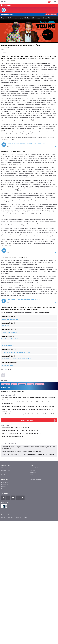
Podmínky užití (18, 621)
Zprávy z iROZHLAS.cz (9, 510)
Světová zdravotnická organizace (31, 321)
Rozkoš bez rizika (6, 161)
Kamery (39, 18)
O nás (45, 18)
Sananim (33, 202)
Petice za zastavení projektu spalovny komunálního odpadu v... (27, 491)
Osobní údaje (10, 621)
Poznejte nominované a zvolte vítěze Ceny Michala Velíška (26, 484)
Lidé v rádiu (33, 576)
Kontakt (32, 581)
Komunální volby (6, 574)
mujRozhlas (4, 413)
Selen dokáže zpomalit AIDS (10, 352)
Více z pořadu (6, 474)
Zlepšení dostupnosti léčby (9, 365)
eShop (3, 578)
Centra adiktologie (29, 213)
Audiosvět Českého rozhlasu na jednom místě (12, 424)
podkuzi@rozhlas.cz (44, 345)
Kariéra (32, 578)
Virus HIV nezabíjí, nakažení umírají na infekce (15, 372)
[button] (55, 179)
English (25, 621)
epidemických (44, 111)
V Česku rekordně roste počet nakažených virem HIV (17, 385)
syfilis (2, 163)
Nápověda (32, 574)
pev (6, 402)
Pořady (11, 18)
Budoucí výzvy (6, 358)
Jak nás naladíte (34, 572)
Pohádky (22, 417)
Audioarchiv (19, 18)
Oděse (23, 102)
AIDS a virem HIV (42, 96)
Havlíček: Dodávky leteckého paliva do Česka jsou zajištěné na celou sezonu (21, 555)
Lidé (33, 18)
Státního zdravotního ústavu (14, 302)
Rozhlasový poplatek (35, 583)
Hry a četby (6, 417)
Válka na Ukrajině (6, 572)
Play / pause (4, 177)
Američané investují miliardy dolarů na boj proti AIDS (17, 392)
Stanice (3, 576)
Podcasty (4, 590)
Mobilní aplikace (6, 593)
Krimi (14, 417)
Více (51, 18)
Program (4, 18)
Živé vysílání (40, 417)
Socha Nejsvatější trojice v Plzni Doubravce (21, 477)
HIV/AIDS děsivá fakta (8, 378)
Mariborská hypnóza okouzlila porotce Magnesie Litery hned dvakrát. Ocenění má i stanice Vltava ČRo (28, 558)
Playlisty (27, 18)
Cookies (3, 621)
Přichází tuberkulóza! (8, 398)
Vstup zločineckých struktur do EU (18, 498)
